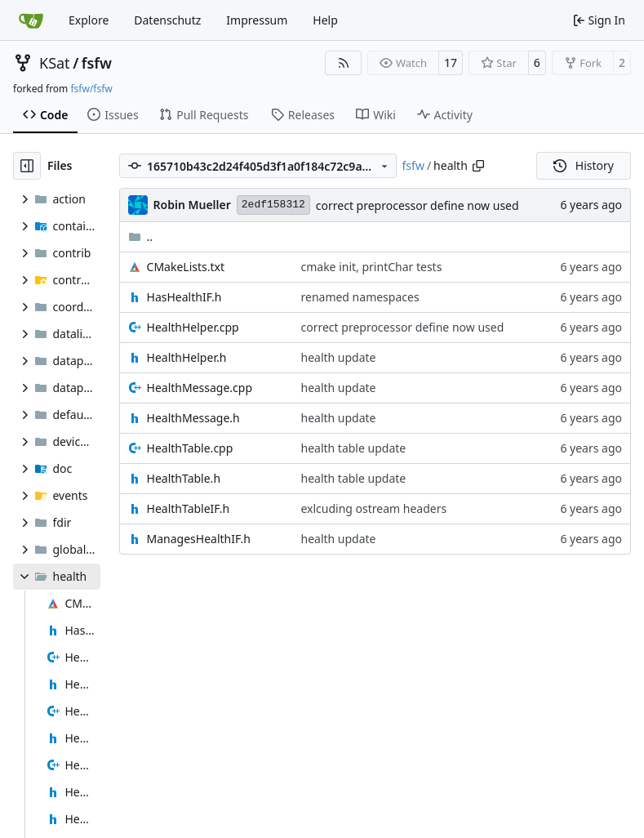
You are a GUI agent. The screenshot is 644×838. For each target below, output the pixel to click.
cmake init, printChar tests (371, 267)
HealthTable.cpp (190, 448)
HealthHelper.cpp (193, 327)
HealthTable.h (184, 478)
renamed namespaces (360, 297)
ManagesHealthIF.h (199, 539)
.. (141, 236)
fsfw (97, 63)
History (584, 165)
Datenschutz (167, 20)
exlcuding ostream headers (373, 508)
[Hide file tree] (27, 166)
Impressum (257, 20)
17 (451, 62)
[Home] (31, 20)
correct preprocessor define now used (417, 205)
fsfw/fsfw (91, 89)
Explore (89, 20)
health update (338, 357)
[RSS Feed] (344, 63)
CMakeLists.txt (186, 267)
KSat (55, 63)
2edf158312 (273, 205)
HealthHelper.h (187, 357)
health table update (353, 448)
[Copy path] (478, 166)
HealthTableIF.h (189, 508)
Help (325, 20)
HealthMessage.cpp (200, 388)
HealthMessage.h (193, 418)
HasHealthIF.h (184, 297)
